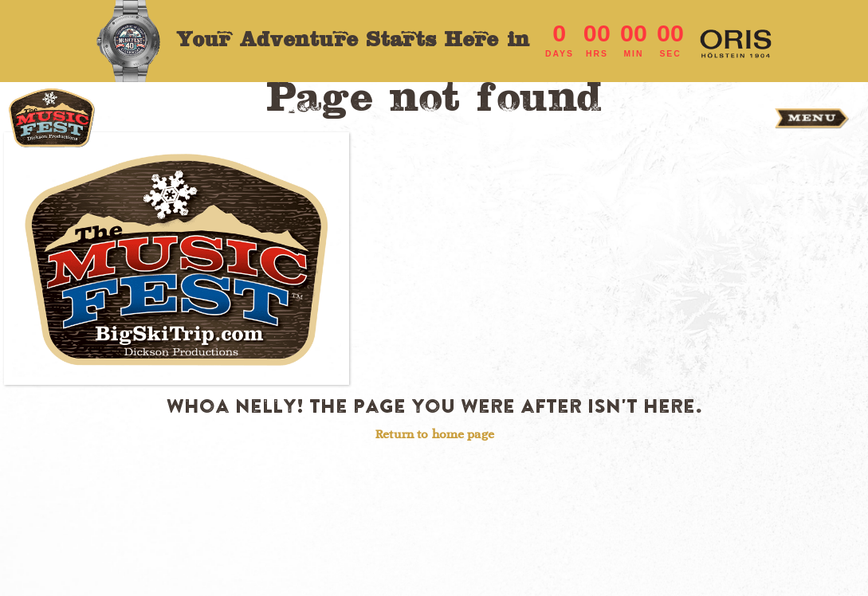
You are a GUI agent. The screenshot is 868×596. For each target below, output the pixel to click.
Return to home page (435, 434)
